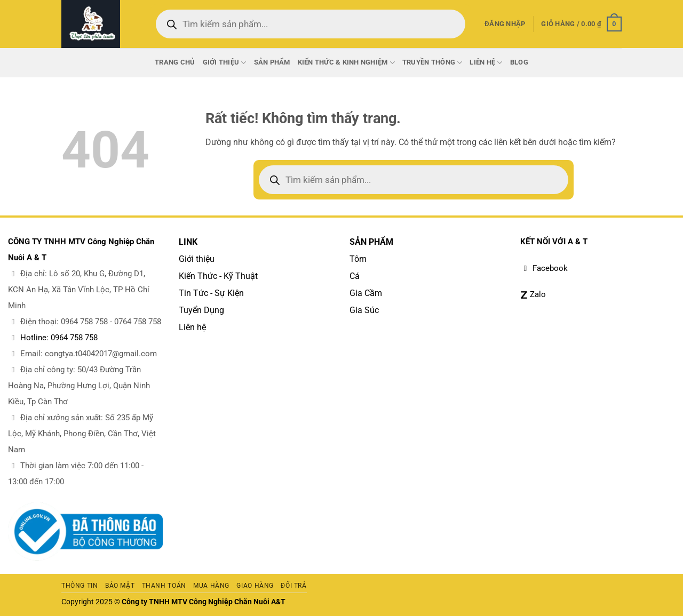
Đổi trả (293, 586)
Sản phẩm (272, 62)
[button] (505, 24)
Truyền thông (432, 63)
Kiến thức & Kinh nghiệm (346, 63)
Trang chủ (175, 62)
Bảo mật (120, 586)
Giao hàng (255, 586)
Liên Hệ (486, 63)
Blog (519, 62)
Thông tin (80, 586)
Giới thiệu (225, 63)
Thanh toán (164, 586)
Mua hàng (211, 586)
